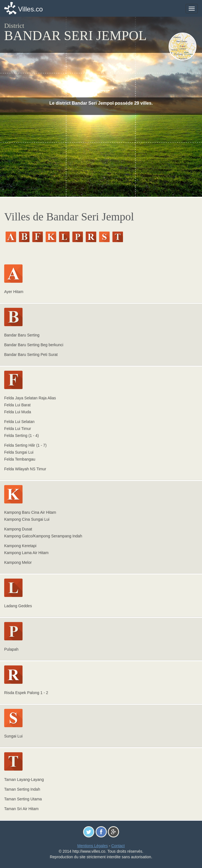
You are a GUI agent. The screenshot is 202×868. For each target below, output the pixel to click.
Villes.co (30, 9)
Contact (118, 846)
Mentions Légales (93, 846)
